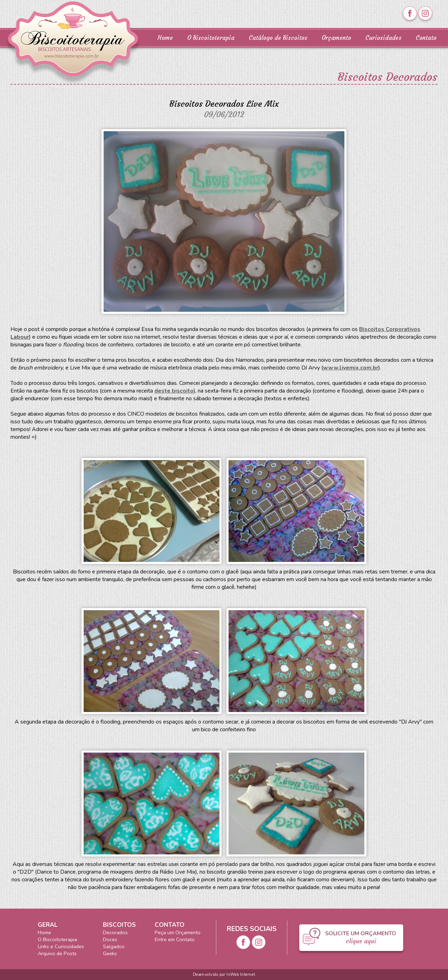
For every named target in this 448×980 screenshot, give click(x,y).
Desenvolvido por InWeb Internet (224, 975)
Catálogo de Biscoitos (278, 38)
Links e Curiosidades (61, 946)
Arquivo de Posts (57, 953)
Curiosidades (383, 38)
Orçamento (336, 38)
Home (165, 38)
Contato (426, 38)
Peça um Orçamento (178, 932)
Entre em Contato (175, 939)
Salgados (114, 946)
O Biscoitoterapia (211, 38)
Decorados (115, 932)
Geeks (110, 953)
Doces (110, 939)
